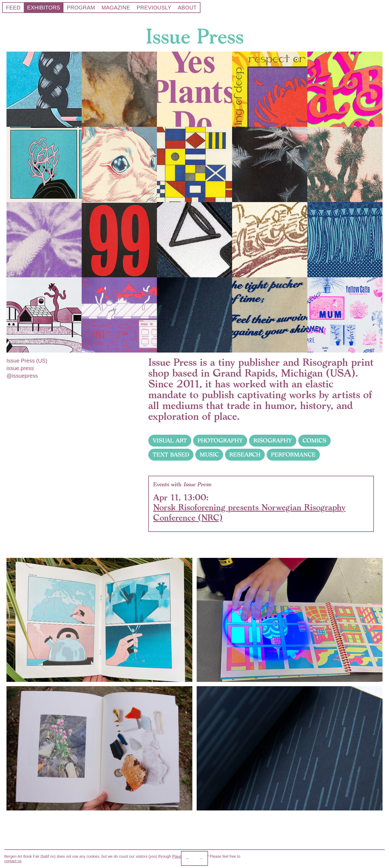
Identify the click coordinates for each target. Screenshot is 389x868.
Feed (13, 7)
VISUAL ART (170, 441)
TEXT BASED (171, 455)
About (187, 7)
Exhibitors (44, 7)
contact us (13, 861)
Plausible (180, 856)
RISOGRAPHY (273, 441)
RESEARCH (245, 455)
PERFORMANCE (293, 455)
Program (81, 7)
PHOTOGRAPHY (220, 441)
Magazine (116, 7)
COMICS (314, 441)
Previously (154, 7)
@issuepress (22, 376)
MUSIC (209, 455)
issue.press (20, 368)
